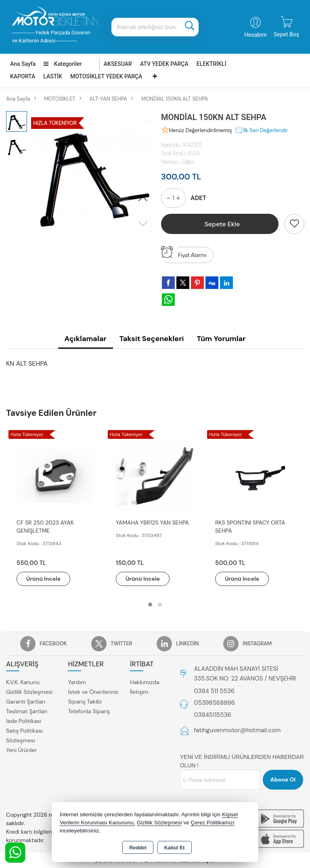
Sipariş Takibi (85, 702)
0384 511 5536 (214, 691)
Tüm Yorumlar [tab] (221, 339)
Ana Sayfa (23, 64)
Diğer (188, 162)
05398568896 (215, 703)
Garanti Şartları (26, 702)
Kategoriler (63, 64)
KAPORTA (23, 76)
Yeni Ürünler (21, 750)
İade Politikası (24, 721)
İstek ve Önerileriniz (93, 692)
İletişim (139, 692)
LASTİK (53, 76)
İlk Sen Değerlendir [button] (261, 131)
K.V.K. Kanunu (23, 682)
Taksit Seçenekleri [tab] (152, 339)
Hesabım (256, 35)
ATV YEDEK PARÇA (164, 64)
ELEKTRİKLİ (212, 64)
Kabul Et (175, 848)
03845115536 (213, 715)
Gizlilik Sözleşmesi (29, 692)
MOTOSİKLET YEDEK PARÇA (106, 76)
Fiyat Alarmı (184, 253)
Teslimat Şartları (27, 711)
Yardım (77, 682)
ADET (198, 198)
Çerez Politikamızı (213, 823)
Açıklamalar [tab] (86, 339)
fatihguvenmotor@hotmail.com (238, 730)
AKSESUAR (118, 64)
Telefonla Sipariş (89, 711)
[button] (143, 199)
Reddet (138, 848)
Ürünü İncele (44, 579)
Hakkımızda (145, 682)
